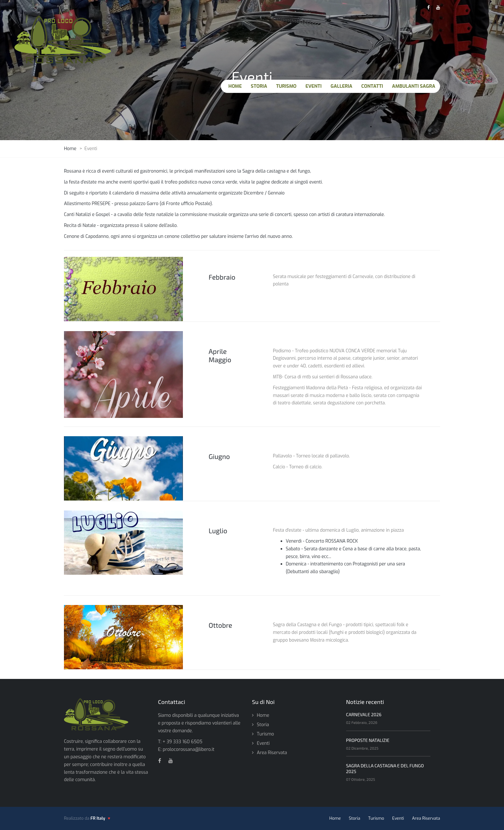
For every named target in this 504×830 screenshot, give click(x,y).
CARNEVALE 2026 (364, 714)
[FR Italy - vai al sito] (100, 818)
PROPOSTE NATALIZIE (368, 740)
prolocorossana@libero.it (189, 749)
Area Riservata (272, 753)
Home (263, 715)
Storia (263, 725)
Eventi (263, 743)
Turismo (265, 734)
